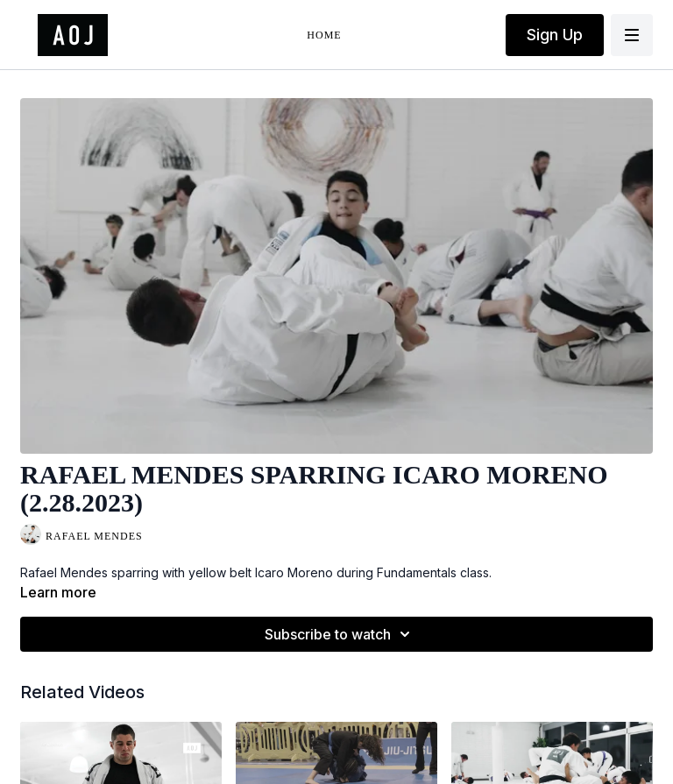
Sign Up (555, 35)
